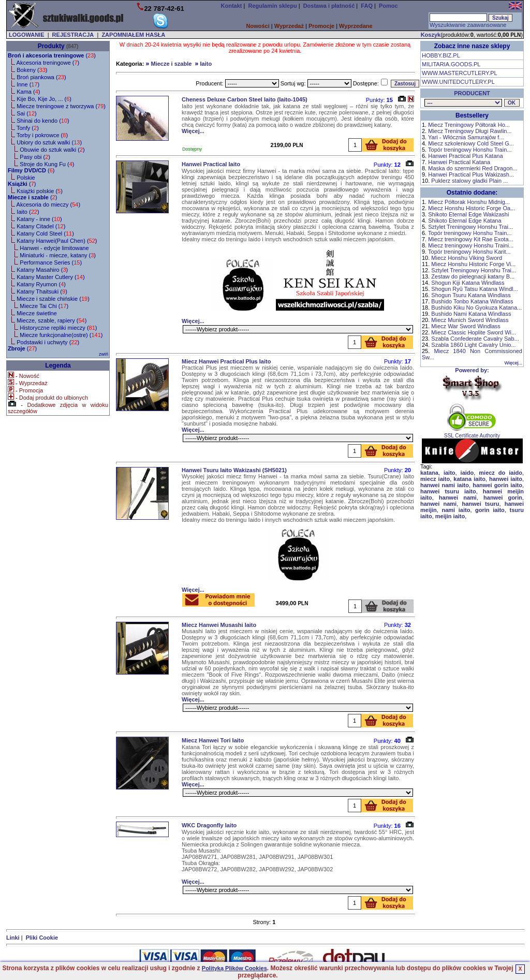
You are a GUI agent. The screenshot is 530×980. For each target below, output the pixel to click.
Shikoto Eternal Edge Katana (465, 221)
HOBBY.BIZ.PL (441, 55)
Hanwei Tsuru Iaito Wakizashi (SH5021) (234, 470)
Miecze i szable (171, 64)
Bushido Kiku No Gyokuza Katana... (476, 308)
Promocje (321, 26)
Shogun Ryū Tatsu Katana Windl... (474, 289)
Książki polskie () (40, 191)
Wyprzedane (356, 26)
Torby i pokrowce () (42, 135)
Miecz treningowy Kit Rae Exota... (470, 239)
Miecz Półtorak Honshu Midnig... (469, 202)
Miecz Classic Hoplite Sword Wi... (474, 332)
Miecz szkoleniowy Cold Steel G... (471, 143)
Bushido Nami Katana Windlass (471, 314)
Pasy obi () (35, 157)
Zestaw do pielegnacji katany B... (473, 276)
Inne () (28, 84)
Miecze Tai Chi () (44, 306)
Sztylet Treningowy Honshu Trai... (470, 227)
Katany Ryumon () (41, 284)
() (52, 55)
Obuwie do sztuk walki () (52, 150)
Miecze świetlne (37, 313)
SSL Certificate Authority (472, 433)
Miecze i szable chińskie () (53, 299)
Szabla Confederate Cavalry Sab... (475, 339)
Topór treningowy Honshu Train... (470, 150)
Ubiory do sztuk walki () (49, 142)
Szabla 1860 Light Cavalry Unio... (473, 345)
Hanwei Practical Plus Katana (465, 156)
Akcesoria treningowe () (48, 63)
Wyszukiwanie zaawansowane (468, 25)
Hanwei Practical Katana (459, 162)
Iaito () (28, 212)
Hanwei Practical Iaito (211, 164)
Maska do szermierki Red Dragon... (473, 168)
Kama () (28, 92)
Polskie (26, 178)
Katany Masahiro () (42, 270)
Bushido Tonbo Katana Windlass (472, 301)
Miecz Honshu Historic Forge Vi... (473, 264)
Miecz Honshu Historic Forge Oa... (472, 208)
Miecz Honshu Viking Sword (467, 258)
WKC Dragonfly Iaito (209, 825)
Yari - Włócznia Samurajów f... (466, 137)
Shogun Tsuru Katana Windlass (471, 295)
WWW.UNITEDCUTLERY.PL (458, 82)
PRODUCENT (472, 93)
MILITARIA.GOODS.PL (451, 64)
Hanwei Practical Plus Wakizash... (471, 174)
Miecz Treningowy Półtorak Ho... (469, 125)
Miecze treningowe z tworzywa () (61, 106)
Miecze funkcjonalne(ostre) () (61, 335)
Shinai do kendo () (43, 121)
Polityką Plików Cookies (234, 968)
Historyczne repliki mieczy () (58, 328)
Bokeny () (32, 70)
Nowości (258, 26)
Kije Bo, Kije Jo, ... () (44, 99)
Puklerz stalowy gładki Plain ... (469, 181)
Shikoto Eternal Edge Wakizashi (468, 214)
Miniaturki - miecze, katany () (58, 255)
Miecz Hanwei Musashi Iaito (219, 625)
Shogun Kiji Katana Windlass (468, 283)
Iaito (206, 64)
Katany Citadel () (41, 226)
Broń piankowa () (41, 77)
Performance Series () (51, 262)
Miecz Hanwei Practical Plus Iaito (226, 361)
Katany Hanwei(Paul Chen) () (57, 241)
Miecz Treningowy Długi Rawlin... (470, 131)
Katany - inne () (39, 219)
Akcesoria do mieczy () (49, 204)
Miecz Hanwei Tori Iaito (213, 740)
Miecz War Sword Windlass (466, 326)
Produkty (51, 46)
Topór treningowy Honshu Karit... (469, 252)
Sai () (27, 113)
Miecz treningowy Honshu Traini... (471, 245)
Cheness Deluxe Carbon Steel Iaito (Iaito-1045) (245, 99)
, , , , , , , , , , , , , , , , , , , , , (463, 103)
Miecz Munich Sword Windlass (470, 320)
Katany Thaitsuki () (42, 291)
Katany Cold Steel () (45, 233)
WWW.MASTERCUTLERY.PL (460, 73)
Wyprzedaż (289, 26)
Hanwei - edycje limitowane (54, 248)
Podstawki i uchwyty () (48, 342)
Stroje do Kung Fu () (47, 164)
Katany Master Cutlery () (50, 277)
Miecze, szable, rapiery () (51, 320)
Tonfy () (28, 128)
